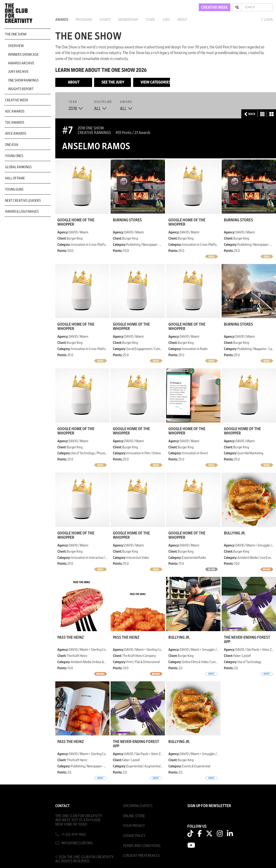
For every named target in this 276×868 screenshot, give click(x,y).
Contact (62, 806)
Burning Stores (127, 220)
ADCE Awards (16, 133)
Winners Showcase (23, 55)
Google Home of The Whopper (76, 222)
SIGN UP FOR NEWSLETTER (209, 806)
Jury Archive (18, 72)
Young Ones (14, 156)
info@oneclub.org (77, 843)
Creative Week (17, 100)
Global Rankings (18, 167)
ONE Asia (12, 145)
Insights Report (21, 89)
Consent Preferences (141, 856)
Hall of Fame (15, 178)
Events (105, 20)
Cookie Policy (134, 836)
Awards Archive (21, 63)
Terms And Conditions (142, 846)
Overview (16, 46)
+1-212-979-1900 (73, 835)
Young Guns (14, 189)
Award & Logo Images (22, 212)
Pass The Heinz (71, 638)
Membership (128, 20)
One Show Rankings (23, 80)
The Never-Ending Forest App (247, 640)
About (182, 20)
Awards (62, 20)
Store (150, 20)
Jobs (166, 20)
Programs (84, 20)
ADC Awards (15, 111)
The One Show (16, 34)
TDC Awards (15, 123)
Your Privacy (134, 826)
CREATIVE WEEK (215, 8)
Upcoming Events (138, 806)
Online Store (134, 816)
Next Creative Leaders (23, 201)
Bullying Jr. (235, 533)
